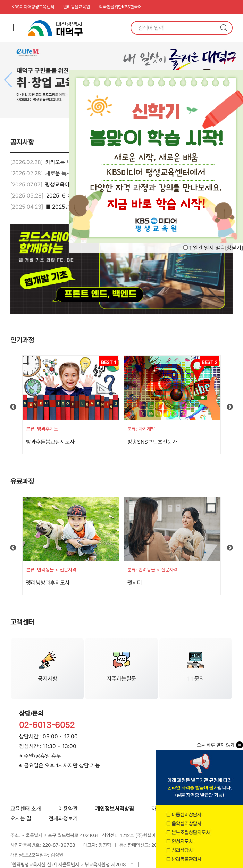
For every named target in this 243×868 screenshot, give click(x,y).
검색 (224, 28)
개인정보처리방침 (115, 809)
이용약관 (68, 809)
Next (230, 407)
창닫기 (234, 248)
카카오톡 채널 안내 (66, 162)
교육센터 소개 (26, 809)
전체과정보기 (63, 818)
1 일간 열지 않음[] (216, 248)
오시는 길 (21, 818)
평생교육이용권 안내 (68, 184)
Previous (13, 407)
